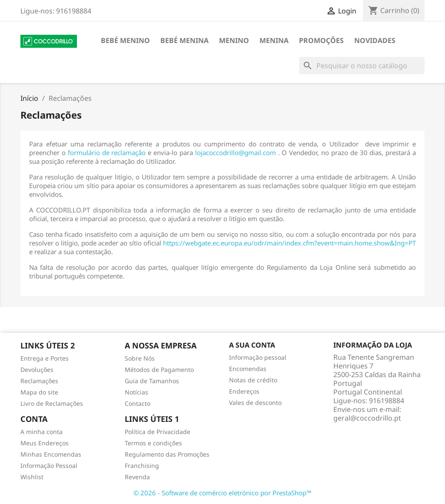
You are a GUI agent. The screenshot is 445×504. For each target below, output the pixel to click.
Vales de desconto (255, 403)
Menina (274, 40)
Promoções (321, 40)
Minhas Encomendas (51, 454)
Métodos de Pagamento (159, 370)
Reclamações (39, 381)
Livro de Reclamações (52, 403)
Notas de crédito (253, 380)
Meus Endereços (45, 443)
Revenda (137, 477)
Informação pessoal (258, 357)
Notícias (136, 392)
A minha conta (42, 432)
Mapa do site (39, 392)
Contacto (138, 403)
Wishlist (32, 477)
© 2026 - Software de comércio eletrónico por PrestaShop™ (222, 493)
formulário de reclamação (107, 153)
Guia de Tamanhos (152, 381)
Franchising (142, 466)
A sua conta (252, 345)
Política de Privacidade (158, 432)
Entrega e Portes (45, 358)
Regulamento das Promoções (167, 454)
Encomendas (248, 369)
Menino (234, 40)
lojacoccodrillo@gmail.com (236, 153)
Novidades (375, 40)
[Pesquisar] (362, 66)
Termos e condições (153, 443)
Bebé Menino (125, 40)
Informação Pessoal (49, 466)
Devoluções (37, 370)
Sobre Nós (140, 358)
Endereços (244, 391)
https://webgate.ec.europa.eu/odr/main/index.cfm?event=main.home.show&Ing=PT (289, 243)
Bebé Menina (184, 40)
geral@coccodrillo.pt (367, 418)
